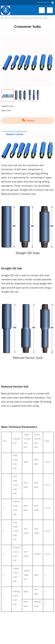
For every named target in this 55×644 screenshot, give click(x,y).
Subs (45, 18)
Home (7, 18)
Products (15, 18)
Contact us (41, 2)
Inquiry (27, 120)
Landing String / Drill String (31, 18)
